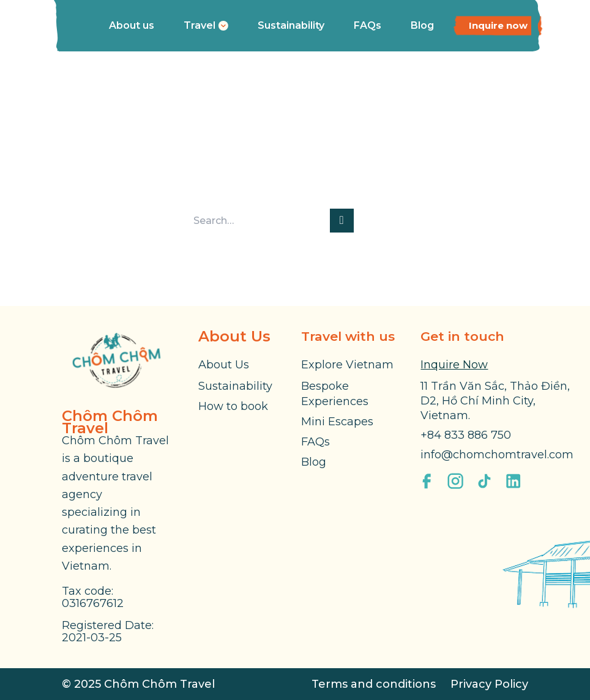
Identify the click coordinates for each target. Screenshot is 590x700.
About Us (224, 365)
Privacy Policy (489, 684)
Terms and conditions (374, 684)
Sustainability (291, 25)
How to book (233, 406)
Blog (422, 25)
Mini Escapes (337, 422)
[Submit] (342, 221)
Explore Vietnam (347, 365)
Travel (206, 25)
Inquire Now (454, 365)
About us (132, 25)
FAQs (368, 25)
